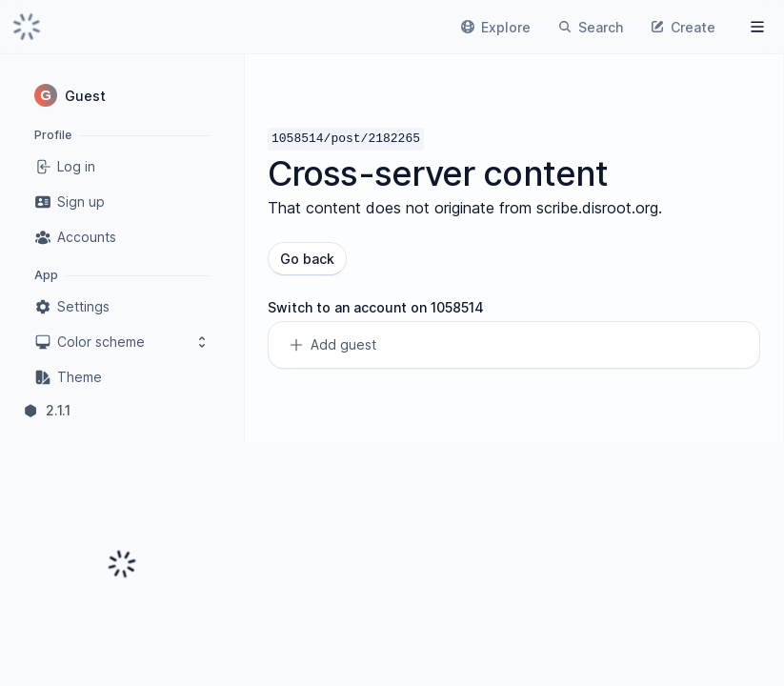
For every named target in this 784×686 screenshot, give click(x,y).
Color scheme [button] (122, 342)
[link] (27, 27)
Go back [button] (307, 259)
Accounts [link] (75, 237)
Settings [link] (72, 307)
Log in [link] (65, 167)
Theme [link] (68, 377)
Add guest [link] (332, 345)
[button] (122, 95)
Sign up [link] (70, 202)
